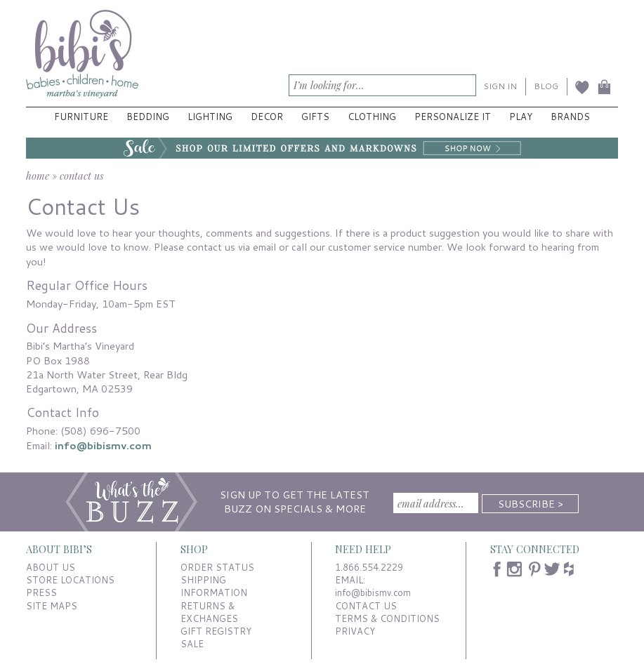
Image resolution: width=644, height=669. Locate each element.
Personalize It (453, 117)
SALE (192, 644)
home (38, 175)
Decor (267, 117)
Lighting (210, 117)
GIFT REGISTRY (216, 631)
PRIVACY (355, 631)
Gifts (315, 117)
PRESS (41, 592)
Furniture (81, 117)
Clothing (372, 117)
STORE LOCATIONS (70, 580)
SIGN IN (500, 86)
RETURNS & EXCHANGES (209, 612)
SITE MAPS (52, 606)
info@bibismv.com (103, 445)
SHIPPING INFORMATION (214, 586)
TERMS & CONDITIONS (387, 618)
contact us (81, 175)
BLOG (546, 86)
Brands (570, 117)
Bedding (148, 117)
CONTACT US (366, 606)
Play (521, 117)
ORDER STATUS (217, 567)
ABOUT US (51, 567)
